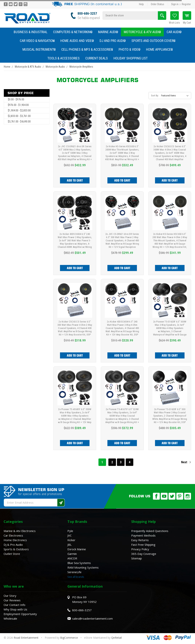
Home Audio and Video (77, 41)
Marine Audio (108, 32)
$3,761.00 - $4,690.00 (19, 122)
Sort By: (155, 96)
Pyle (70, 531)
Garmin (72, 554)
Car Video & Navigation (37, 41)
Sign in (175, 4)
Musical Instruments (39, 49)
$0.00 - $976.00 (16, 99)
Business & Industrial (31, 32)
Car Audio (174, 32)
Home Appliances (159, 49)
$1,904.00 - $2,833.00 (19, 110)
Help (141, 4)
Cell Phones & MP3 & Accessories (87, 49)
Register (186, 4)
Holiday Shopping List (131, 58)
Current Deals (97, 58)
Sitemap (137, 558)
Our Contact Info (14, 605)
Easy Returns (140, 540)
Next (186, 462)
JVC (70, 535)
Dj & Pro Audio (13, 545)
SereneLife (74, 572)
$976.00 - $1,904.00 (18, 105)
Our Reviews (12, 600)
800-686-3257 (87, 13)
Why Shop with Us (15, 609)
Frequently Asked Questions (150, 531)
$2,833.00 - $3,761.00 (19, 116)
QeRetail (116, 638)
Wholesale (10, 618)
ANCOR (72, 558)
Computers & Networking (73, 32)
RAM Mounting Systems (83, 567)
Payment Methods (143, 535)
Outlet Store (12, 554)
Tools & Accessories (64, 58)
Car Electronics (13, 535)
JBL (70, 545)
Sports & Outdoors (16, 549)
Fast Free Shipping (143, 545)
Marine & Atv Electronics (20, 531)
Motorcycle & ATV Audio (142, 32)
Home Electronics (15, 540)
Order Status (157, 4)
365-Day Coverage (144, 554)
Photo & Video (129, 49)
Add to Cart (75, 180)
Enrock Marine (77, 549)
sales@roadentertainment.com (92, 618)
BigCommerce (69, 638)
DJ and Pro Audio (113, 41)
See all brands (76, 577)
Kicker (71, 540)
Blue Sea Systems (79, 563)
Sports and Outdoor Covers (153, 41)
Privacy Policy (140, 549)
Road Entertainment (26, 638)
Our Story (10, 596)
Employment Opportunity (20, 614)
